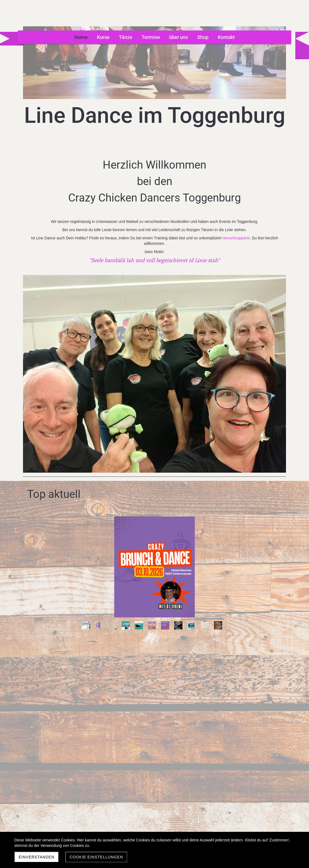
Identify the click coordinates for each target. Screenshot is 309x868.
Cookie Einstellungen (96, 857)
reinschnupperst (101, 254)
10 (156, 448)
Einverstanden (37, 857)
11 (169, 448)
